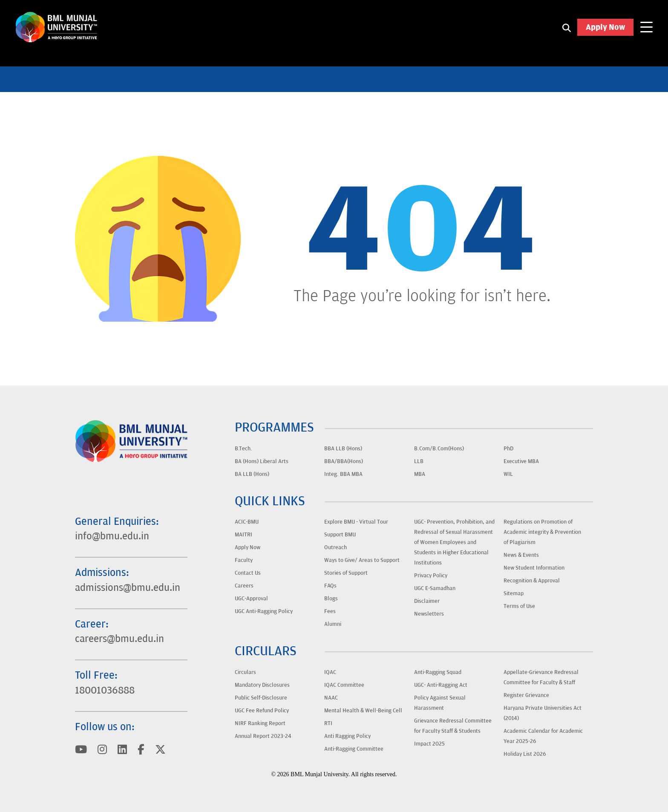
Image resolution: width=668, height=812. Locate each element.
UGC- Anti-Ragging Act (441, 685)
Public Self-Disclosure (261, 698)
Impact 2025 (429, 744)
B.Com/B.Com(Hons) (439, 449)
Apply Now (605, 30)
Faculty (244, 560)
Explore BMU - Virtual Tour (356, 522)
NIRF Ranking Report (260, 723)
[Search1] (567, 30)
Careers (244, 586)
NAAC (331, 698)
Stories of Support (346, 573)
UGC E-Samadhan (435, 588)
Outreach (335, 547)
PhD (508, 449)
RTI (328, 723)
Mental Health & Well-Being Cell (363, 711)
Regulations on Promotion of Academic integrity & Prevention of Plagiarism (542, 532)
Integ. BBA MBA (343, 474)
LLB (419, 461)
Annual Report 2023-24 (263, 736)
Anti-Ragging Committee (354, 749)
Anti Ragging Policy (347, 736)
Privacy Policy (431, 576)
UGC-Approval (251, 599)
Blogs (331, 599)
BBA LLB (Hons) (343, 449)
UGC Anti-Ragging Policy (264, 611)
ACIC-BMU (247, 522)
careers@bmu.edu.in (122, 637)
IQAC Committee (344, 685)
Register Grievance (526, 695)
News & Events (521, 555)
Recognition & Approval (532, 581)
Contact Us (248, 573)
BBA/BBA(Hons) (344, 461)
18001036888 (107, 689)
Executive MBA (521, 461)
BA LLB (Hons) (252, 474)
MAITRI (243, 535)
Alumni (333, 624)
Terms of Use (519, 606)
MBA (420, 474)
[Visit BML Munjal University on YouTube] (81, 750)
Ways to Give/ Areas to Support (362, 560)
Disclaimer (427, 601)
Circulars (245, 672)
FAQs (330, 586)
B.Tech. (243, 449)
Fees (330, 611)
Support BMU (340, 535)
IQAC (330, 672)
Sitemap (514, 593)
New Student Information (534, 568)
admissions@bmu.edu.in (130, 585)
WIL (508, 474)
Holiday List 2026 (525, 754)
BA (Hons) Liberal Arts (262, 461)
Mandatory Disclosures (262, 685)
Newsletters (429, 614)
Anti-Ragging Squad (438, 672)
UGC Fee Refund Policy (262, 711)
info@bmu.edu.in (114, 533)
